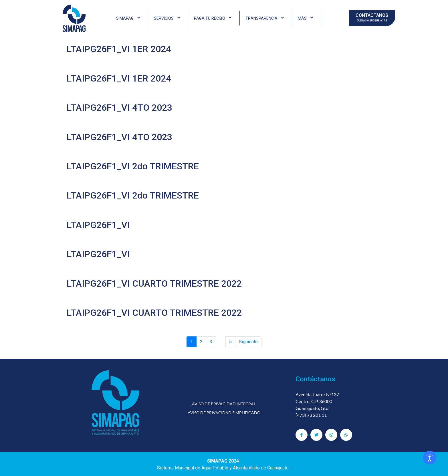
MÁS (307, 18)
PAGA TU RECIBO (214, 18)
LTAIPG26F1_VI (98, 225)
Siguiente (248, 342)
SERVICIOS (168, 18)
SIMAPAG (129, 18)
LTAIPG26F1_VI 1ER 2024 (119, 49)
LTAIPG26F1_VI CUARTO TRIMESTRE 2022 (154, 283)
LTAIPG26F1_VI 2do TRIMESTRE (133, 166)
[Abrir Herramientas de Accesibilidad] (430, 458)
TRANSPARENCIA (266, 18)
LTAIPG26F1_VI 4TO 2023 (119, 108)
